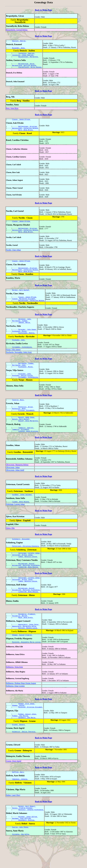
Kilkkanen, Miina (20, 341)
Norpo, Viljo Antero (13, 360)
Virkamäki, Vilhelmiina (22, 358)
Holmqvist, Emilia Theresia (24, 759)
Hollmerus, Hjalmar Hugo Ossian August (21, 708)
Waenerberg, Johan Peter (29, 647)
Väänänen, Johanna (20, 807)
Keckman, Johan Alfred (28, 846)
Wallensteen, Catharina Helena (25, 132)
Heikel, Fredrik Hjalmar (23, 836)
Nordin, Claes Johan (13, 255)
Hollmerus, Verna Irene (14, 691)
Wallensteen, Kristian (28, 130)
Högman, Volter (19, 730)
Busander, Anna (19, 48)
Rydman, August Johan (28, 740)
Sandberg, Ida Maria (27, 744)
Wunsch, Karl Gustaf (21, 434)
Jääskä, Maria (25, 332)
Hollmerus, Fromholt (27, 636)
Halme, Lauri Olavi (13, 823)
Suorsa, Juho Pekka (21, 857)
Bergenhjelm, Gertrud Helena (17, 30)
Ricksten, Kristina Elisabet (31, 732)
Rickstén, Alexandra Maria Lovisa (27, 666)
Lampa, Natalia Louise (28, 575)
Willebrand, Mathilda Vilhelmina (26, 585)
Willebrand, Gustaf (27, 582)
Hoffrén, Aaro (18, 799)
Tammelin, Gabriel (26, 443)
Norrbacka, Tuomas (20, 329)
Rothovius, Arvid (26, 420)
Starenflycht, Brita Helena (30, 70)
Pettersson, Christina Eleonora (26, 564)
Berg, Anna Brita (12, 111)
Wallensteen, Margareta (28, 58)
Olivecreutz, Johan (13, 484)
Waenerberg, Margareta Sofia (25, 649)
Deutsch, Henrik (19, 41)
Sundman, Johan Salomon (22, 511)
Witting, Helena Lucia (28, 652)
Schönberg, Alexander (22, 556)
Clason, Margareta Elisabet (24, 306)
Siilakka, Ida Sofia (21, 865)
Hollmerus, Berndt (20, 638)
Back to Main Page (43, 10)
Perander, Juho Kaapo (28, 339)
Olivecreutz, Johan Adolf (15, 486)
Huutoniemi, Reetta (27, 343)
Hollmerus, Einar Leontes (15, 710)
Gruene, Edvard (19, 751)
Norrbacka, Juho (19, 376)
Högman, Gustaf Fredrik (22, 659)
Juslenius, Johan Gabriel (23, 56)
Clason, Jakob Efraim (22, 122)
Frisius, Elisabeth (27, 424)
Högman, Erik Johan (27, 728)
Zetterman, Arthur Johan (23, 573)
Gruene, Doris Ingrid (14, 788)
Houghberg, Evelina (27, 850)
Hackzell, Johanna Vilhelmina (31, 838)
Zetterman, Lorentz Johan (15, 521)
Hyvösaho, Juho (19, 350)
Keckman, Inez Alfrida (22, 848)
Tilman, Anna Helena (21, 519)
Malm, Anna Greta (26, 640)
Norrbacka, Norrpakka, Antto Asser (19, 363)
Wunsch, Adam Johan (27, 432)
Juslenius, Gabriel (27, 54)
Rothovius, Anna (19, 422)
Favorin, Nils (18, 413)
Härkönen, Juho (25, 327)
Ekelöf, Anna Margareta (28, 436)
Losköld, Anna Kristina (28, 447)
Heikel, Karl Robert (27, 834)
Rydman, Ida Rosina (21, 742)
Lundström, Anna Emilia (28, 587)
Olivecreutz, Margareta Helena (17, 481)
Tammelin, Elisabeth (21, 445)
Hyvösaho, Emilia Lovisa (23, 388)
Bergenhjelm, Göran (27, 66)
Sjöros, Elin (10, 545)
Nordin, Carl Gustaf (21, 297)
